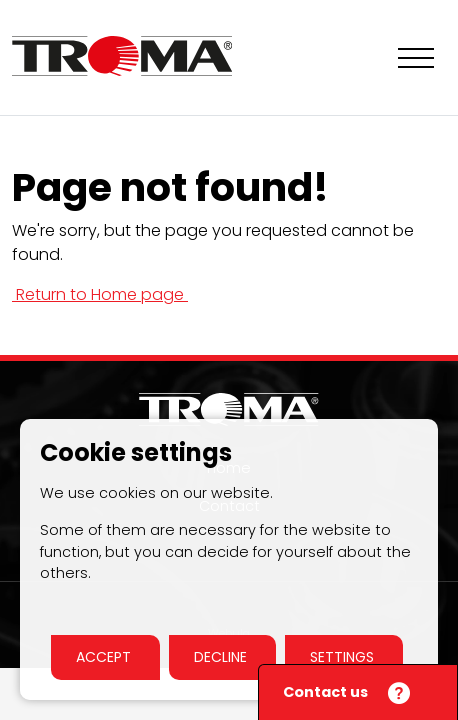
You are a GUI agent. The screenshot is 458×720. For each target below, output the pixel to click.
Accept (105, 657)
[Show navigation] (416, 58)
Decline (222, 657)
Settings (344, 657)
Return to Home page (100, 294)
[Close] (396, 694)
